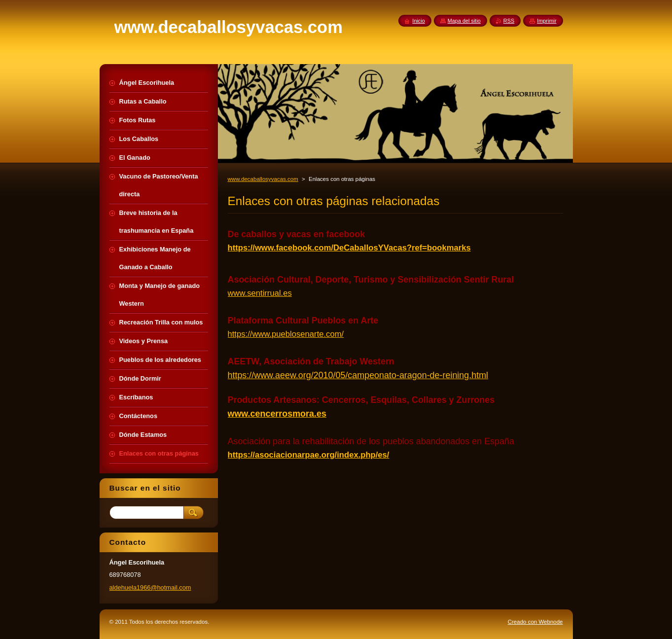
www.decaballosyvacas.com (263, 179)
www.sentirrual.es (260, 293)
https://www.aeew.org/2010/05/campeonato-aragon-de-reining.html (358, 375)
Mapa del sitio (464, 21)
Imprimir (547, 21)
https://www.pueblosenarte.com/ (286, 334)
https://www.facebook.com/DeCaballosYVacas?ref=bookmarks (349, 248)
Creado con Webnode (535, 622)
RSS (509, 21)
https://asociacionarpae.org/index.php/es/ (309, 455)
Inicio (418, 21)
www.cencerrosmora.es (277, 414)
